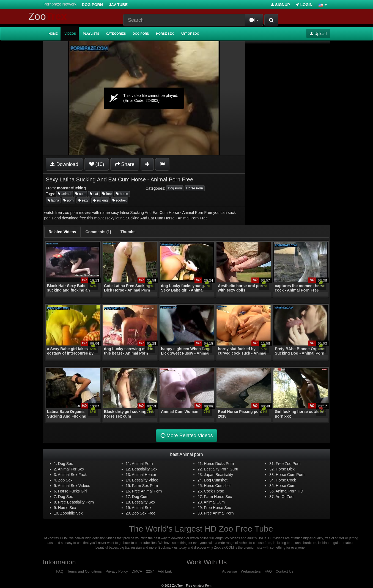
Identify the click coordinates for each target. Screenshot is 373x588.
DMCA (137, 571)
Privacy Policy (117, 571)
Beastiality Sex (145, 469)
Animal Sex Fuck (72, 475)
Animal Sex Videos (74, 486)
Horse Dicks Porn (219, 464)
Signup (280, 5)
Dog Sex (65, 464)
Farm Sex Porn (145, 486)
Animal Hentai (144, 475)
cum (80, 194)
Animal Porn (142, 464)
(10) (97, 164)
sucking (100, 200)
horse (122, 194)
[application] (144, 98)
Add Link (165, 571)
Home (53, 34)
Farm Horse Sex (218, 497)
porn (68, 200)
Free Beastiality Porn (76, 502)
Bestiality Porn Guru (221, 469)
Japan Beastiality (218, 475)
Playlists (91, 34)
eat (94, 194)
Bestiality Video (145, 480)
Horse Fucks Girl (72, 491)
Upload (318, 34)
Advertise (229, 571)
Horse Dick (285, 469)
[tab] (62, 232)
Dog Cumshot (216, 480)
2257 (150, 571)
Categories (116, 34)
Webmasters (251, 571)
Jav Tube (118, 5)
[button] (323, 5)
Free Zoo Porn (288, 464)
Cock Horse (214, 491)
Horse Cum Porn (290, 475)
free (107, 194)
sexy (83, 200)
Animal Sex (142, 508)
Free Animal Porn (147, 491)
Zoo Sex (65, 480)
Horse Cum (286, 486)
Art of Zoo (190, 34)
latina (53, 200)
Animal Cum (214, 502)
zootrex (120, 200)
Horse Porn (195, 188)
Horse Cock (286, 480)
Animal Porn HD (289, 491)
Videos (70, 34)
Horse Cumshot (217, 486)
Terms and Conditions (84, 571)
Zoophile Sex (72, 513)
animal (65, 194)
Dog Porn (92, 5)
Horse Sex (165, 34)
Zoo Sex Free (144, 513)
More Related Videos (186, 436)
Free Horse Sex (217, 508)
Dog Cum (140, 497)
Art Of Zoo (285, 497)
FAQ (60, 571)
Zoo (48, 16)
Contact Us (284, 571)
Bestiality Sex (144, 502)
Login (304, 5)
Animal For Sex (71, 469)
